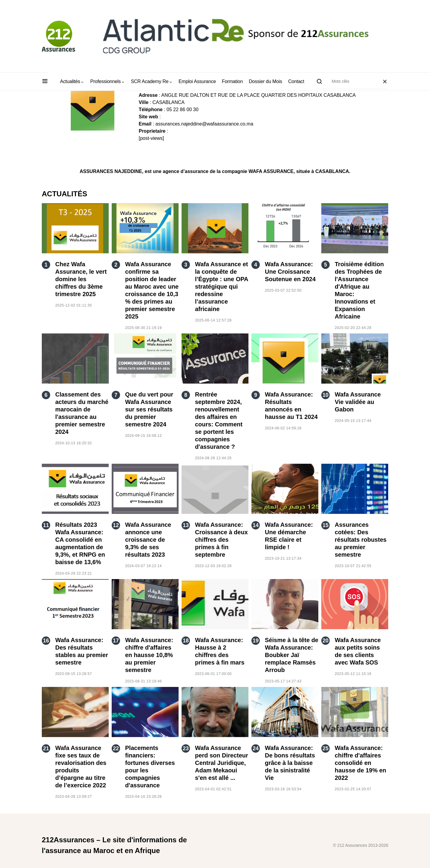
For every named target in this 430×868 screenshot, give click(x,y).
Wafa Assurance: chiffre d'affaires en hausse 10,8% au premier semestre (149, 655)
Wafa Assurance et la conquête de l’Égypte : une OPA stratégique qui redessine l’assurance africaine (222, 287)
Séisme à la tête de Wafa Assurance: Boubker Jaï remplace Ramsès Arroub (292, 655)
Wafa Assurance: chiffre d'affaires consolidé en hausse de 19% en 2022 (360, 763)
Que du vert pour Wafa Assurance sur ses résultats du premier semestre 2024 (149, 409)
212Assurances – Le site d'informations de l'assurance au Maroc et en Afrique (114, 845)
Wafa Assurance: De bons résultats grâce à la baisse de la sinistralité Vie (290, 763)
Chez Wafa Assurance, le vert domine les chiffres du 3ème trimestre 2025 (81, 279)
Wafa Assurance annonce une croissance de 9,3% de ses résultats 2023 (148, 540)
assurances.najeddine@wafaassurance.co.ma (204, 124)
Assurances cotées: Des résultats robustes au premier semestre (361, 540)
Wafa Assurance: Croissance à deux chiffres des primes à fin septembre (221, 540)
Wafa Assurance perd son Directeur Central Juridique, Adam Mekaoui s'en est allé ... (222, 763)
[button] (45, 82)
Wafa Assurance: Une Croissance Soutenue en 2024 (290, 272)
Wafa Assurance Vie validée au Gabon (358, 402)
